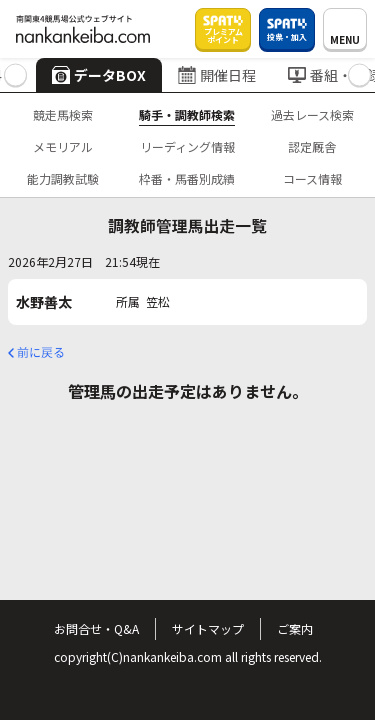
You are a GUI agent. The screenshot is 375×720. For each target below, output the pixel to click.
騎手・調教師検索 (187, 114)
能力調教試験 (63, 178)
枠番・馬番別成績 (187, 178)
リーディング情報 (187, 146)
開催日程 (217, 75)
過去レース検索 (312, 114)
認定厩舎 (312, 146)
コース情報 (312, 178)
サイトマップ (208, 628)
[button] (15, 75)
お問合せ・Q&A (96, 628)
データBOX (99, 75)
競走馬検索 (63, 114)
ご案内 (295, 628)
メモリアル (63, 146)
